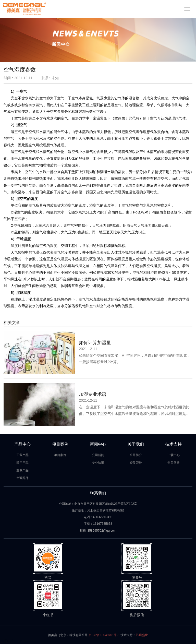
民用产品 (22, 463)
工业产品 (22, 455)
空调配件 (22, 478)
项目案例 (60, 455)
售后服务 (174, 463)
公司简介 (136, 455)
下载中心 (174, 455)
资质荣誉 (136, 463)
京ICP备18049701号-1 (104, 635)
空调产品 (22, 470)
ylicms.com (27, 641)
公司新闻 (98, 455)
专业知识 (98, 463)
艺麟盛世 (142, 635)
